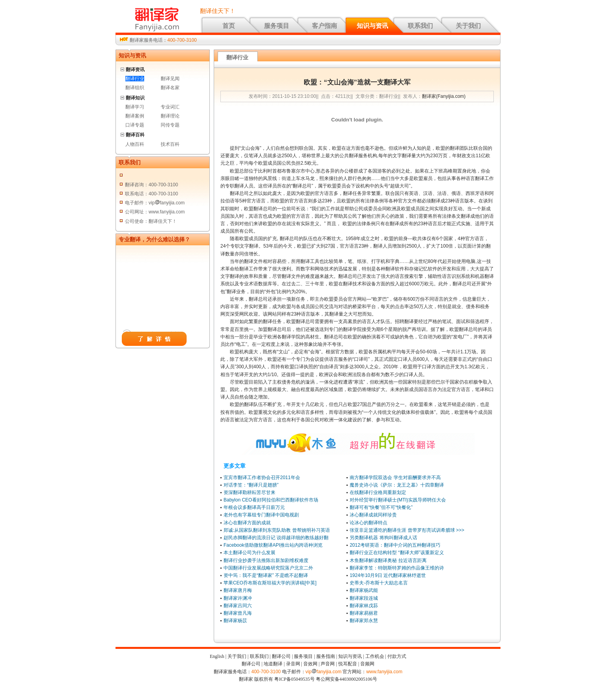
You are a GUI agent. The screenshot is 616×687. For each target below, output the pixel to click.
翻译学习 (135, 107)
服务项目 (277, 26)
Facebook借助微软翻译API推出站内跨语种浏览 (273, 545)
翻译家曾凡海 (238, 613)
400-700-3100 (182, 40)
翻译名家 (170, 88)
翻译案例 (135, 116)
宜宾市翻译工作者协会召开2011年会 (262, 478)
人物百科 (135, 144)
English (217, 656)
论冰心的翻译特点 (368, 523)
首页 (229, 26)
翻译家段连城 (364, 598)
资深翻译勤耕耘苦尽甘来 (249, 492)
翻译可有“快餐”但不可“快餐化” (381, 507)
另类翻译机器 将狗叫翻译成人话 (383, 538)
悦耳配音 (348, 664)
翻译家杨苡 (235, 621)
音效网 (310, 664)
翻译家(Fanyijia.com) (444, 96)
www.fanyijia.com (384, 672)
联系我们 (420, 26)
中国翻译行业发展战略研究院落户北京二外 (268, 568)
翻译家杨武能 (364, 590)
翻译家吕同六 (238, 606)
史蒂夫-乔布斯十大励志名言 (379, 583)
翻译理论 (170, 116)
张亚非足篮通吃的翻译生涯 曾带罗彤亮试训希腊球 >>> (407, 530)
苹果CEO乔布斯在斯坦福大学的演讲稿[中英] (270, 583)
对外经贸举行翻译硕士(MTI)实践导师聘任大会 (398, 500)
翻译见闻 (170, 79)
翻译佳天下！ (218, 11)
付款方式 (397, 656)
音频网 (367, 664)
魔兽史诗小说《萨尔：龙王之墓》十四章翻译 (397, 485)
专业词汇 (170, 107)
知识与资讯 (372, 26)
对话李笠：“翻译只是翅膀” (251, 485)
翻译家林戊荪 (364, 606)
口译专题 (135, 125)
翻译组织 (135, 88)
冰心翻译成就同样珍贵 (373, 515)
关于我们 (468, 26)
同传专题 (170, 125)
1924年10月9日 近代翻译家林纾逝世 (388, 575)
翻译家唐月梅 (238, 590)
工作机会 (375, 656)
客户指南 (324, 26)
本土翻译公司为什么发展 (249, 553)
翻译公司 (281, 656)
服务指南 (326, 656)
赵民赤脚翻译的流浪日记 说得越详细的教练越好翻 (276, 538)
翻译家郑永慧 (364, 621)
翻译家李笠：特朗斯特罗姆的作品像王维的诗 (397, 568)
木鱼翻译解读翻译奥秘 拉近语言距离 (388, 560)
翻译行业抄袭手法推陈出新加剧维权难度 (266, 560)
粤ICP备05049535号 (294, 679)
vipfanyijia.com (324, 672)
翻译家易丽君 (364, 613)
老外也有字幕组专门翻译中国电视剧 (261, 515)
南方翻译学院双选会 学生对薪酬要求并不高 (395, 478)
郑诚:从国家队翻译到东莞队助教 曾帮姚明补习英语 (277, 530)
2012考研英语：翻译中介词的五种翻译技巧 (395, 545)
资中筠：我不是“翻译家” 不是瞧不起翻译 (266, 575)
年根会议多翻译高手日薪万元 (254, 507)
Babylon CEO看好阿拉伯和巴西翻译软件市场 (271, 500)
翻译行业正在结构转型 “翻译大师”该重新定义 (397, 553)
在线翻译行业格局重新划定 (378, 492)
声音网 (328, 664)
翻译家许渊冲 (238, 598)
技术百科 (170, 144)
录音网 (293, 664)
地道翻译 (273, 664)
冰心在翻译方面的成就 (247, 523)
